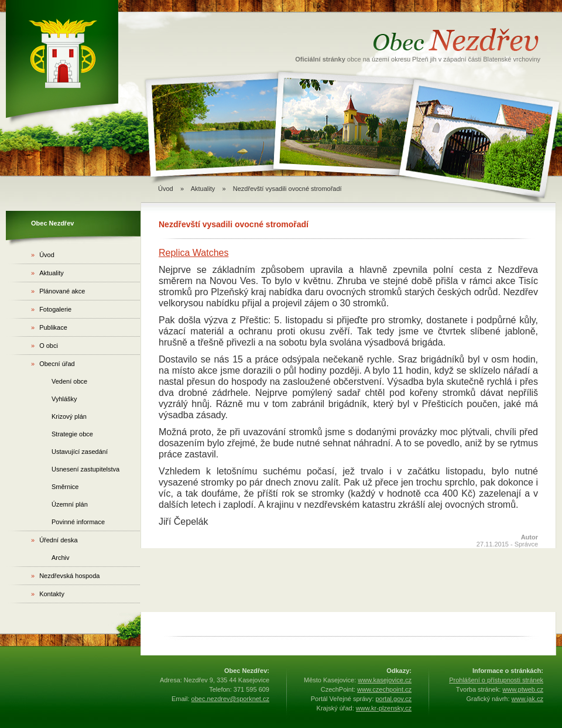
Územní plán (70, 504)
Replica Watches (193, 253)
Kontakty (48, 594)
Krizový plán (69, 416)
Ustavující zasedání (80, 452)
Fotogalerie (51, 309)
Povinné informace (78, 522)
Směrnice (65, 487)
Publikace (49, 327)
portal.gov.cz (393, 699)
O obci (44, 346)
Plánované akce (58, 291)
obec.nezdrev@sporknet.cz (230, 699)
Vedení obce (69, 381)
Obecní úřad (53, 364)
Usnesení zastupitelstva (85, 469)
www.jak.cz (527, 699)
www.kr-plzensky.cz (384, 708)
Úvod (166, 189)
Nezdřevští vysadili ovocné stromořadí (287, 189)
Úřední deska (54, 540)
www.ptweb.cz (523, 689)
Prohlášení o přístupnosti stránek (496, 680)
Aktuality (47, 273)
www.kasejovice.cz (385, 680)
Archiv (61, 558)
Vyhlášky (64, 399)
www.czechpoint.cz (384, 689)
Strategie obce (72, 434)
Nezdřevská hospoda (65, 576)
